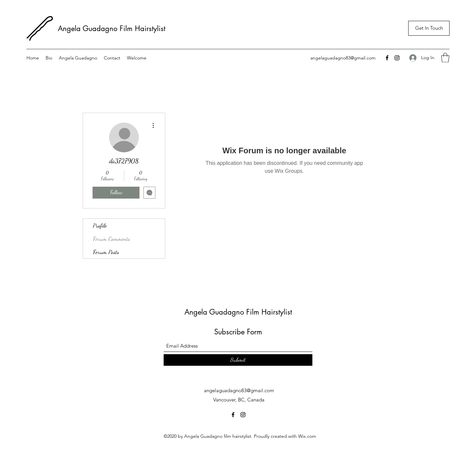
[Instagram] (397, 58)
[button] (445, 58)
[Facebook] (387, 58)
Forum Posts (106, 252)
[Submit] (238, 360)
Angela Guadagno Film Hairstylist (113, 28)
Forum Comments (111, 239)
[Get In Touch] (429, 28)
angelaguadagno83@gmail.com (343, 58)
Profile (100, 225)
